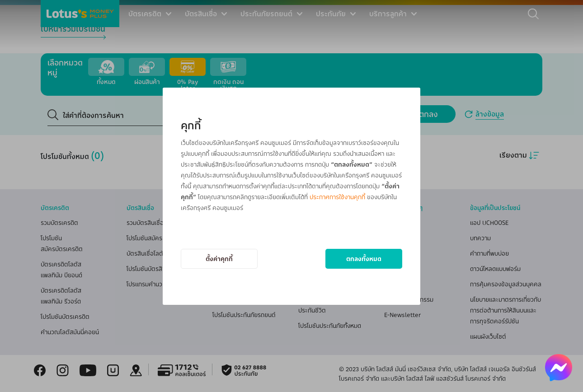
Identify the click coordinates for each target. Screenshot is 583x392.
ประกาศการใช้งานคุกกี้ (337, 197)
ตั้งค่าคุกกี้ (219, 259)
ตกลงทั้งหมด (364, 259)
